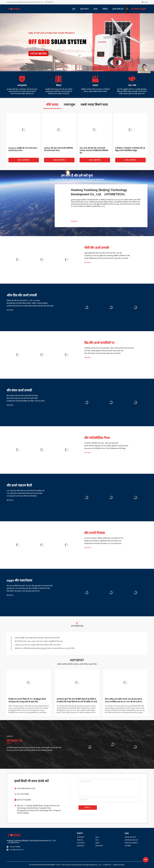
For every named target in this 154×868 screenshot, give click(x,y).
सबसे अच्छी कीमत (24, 160)
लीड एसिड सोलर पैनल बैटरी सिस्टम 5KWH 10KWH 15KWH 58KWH (27, 303)
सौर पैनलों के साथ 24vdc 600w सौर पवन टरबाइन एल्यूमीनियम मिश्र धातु (39, 641)
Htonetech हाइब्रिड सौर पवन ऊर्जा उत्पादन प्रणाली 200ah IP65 (23, 149)
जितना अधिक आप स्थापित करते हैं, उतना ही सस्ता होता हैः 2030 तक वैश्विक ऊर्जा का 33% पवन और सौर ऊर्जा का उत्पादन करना (124, 701)
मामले (97, 840)
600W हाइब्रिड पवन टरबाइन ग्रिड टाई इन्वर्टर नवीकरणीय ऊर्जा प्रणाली (37, 638)
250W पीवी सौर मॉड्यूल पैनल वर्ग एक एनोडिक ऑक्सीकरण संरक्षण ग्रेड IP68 (106, 446)
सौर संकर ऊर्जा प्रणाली (19, 390)
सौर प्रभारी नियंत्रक (95, 533)
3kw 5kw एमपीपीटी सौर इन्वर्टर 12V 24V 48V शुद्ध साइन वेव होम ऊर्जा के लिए (30, 586)
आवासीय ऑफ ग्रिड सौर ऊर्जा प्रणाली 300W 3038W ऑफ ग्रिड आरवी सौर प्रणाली (30, 306)
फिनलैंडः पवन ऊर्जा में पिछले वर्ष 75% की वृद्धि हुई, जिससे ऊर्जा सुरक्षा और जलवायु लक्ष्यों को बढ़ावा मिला (27, 700)
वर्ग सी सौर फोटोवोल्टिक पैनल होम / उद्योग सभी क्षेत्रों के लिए (101, 443)
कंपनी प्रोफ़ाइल (81, 837)
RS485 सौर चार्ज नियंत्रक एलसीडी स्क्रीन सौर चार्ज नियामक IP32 (103, 541)
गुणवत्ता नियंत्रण (81, 843)
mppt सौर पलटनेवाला (19, 580)
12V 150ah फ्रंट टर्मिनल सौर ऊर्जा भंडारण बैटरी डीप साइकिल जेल (26, 491)
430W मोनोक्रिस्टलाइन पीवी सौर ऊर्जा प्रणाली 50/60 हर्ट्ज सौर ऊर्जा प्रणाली (106, 258)
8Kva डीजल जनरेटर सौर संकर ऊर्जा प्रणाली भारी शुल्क (22, 396)
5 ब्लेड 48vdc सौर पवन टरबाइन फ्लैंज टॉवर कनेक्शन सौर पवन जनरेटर (38, 645)
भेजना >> (88, 808)
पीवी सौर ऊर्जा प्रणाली (97, 248)
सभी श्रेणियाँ (128, 846)
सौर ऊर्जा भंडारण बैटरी (19, 485)
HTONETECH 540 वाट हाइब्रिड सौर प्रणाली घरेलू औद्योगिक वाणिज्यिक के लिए (107, 256)
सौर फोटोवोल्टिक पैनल (97, 438)
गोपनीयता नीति (99, 846)
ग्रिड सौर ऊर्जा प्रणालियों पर (99, 343)
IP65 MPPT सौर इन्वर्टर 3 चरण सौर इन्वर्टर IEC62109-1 (23, 591)
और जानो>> (75, 221)
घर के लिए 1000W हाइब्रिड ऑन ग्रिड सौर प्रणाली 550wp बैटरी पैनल (104, 351)
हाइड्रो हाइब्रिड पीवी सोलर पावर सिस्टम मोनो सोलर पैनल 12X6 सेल (103, 253)
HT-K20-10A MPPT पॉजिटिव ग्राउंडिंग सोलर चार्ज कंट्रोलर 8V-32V (104, 538)
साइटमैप (97, 843)
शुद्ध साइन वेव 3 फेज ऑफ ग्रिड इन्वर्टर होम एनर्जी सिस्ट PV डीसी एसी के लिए (28, 588)
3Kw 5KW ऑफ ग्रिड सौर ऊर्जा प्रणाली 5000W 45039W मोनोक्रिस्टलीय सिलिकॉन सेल (94, 150)
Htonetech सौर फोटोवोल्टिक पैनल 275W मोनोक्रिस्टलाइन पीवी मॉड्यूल (105, 448)
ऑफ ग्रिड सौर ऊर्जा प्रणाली (22, 295)
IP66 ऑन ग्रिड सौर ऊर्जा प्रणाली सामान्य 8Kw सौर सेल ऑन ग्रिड (102, 353)
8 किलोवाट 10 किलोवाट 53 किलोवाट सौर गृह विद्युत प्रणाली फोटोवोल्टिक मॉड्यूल (130, 149)
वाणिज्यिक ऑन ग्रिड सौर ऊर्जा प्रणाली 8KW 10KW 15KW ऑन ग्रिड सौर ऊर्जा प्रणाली (109, 348)
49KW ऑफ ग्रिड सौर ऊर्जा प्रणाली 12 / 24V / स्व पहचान (23, 301)
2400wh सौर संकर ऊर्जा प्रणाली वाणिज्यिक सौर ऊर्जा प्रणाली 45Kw (58, 149)
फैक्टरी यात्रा (80, 840)
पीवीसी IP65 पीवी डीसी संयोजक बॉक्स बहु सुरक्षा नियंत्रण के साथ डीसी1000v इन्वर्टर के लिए (45, 648)
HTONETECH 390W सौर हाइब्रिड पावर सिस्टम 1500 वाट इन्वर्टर (26, 401)
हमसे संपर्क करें (81, 846)
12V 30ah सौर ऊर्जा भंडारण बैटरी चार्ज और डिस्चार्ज (22, 496)
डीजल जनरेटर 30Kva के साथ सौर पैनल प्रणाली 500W (22, 398)
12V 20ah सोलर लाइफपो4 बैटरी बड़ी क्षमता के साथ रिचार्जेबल (25, 493)
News (97, 837)
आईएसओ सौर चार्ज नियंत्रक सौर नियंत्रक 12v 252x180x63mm (103, 543)
